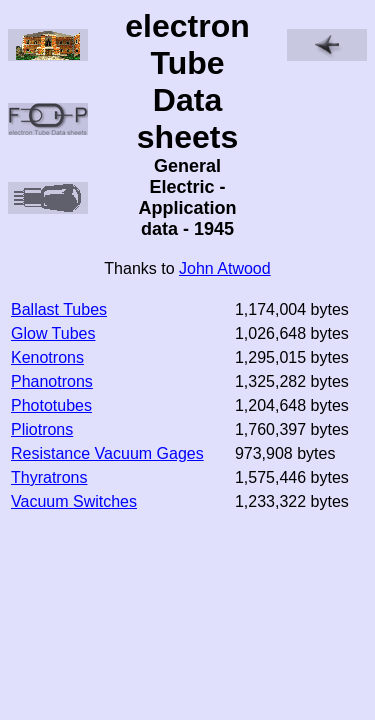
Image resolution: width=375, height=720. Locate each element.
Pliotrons (42, 429)
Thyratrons (49, 477)
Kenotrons (47, 357)
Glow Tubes (53, 333)
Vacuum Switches (74, 501)
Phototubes (51, 405)
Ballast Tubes (59, 309)
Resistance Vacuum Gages (107, 453)
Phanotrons (52, 381)
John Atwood (225, 268)
